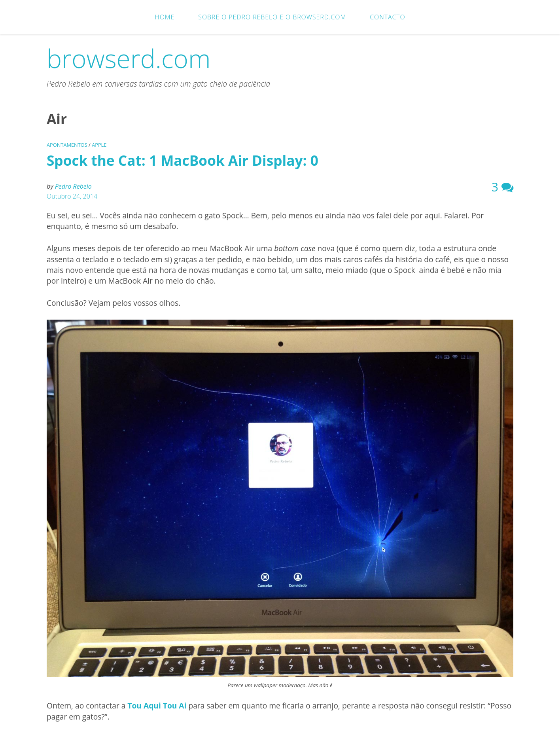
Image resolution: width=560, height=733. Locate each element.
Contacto (387, 17)
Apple (99, 145)
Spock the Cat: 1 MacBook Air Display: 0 (183, 160)
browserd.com (129, 58)
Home (165, 17)
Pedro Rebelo (73, 186)
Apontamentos (67, 145)
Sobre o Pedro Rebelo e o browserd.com (272, 17)
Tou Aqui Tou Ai (158, 706)
